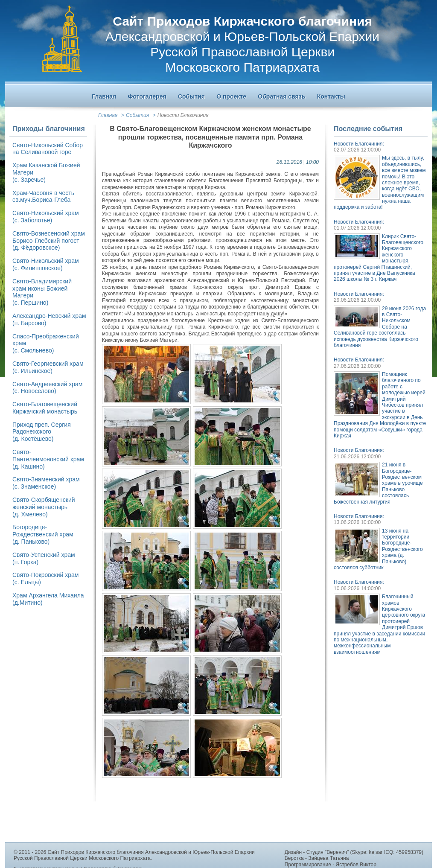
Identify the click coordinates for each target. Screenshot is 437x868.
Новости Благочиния (183, 115)
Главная (108, 115)
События (137, 115)
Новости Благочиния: (359, 144)
